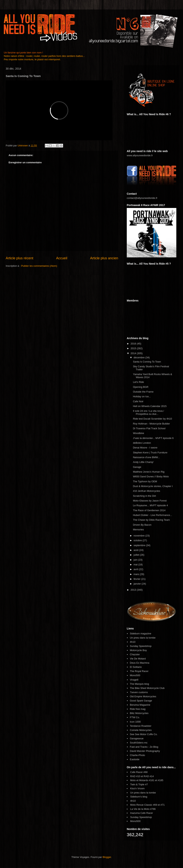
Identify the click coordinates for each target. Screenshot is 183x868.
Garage (137, 467)
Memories (138, 530)
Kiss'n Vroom (137, 788)
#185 (161, 780)
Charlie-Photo (137, 755)
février (137, 579)
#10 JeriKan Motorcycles (146, 491)
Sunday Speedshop (141, 646)
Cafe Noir (138, 401)
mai (136, 565)
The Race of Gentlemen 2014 (149, 510)
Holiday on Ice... (142, 396)
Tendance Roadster (141, 726)
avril (136, 569)
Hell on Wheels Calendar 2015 (150, 406)
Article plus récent (20, 258)
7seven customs (139, 692)
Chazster (135, 654)
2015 (134, 348)
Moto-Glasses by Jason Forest (150, 501)
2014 (134, 353)
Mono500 (135, 675)
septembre (140, 545)
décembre (139, 357)
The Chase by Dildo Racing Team (151, 520)
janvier (138, 584)
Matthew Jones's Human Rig (149, 472)
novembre (139, 536)
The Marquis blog (139, 684)
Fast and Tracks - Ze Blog (144, 747)
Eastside (135, 759)
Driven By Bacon (142, 525)
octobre (138, 540)
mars (137, 574)
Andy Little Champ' (143, 462)
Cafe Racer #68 (139, 772)
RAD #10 (135, 776)
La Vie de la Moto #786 (143, 809)
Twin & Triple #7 (139, 784)
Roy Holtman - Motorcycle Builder (151, 424)
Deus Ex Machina (140, 663)
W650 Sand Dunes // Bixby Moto (151, 476)
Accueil (62, 258)
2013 (134, 590)
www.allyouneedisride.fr (140, 155)
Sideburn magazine (140, 634)
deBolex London (142, 443)
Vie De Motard (138, 659)
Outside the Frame (143, 392)
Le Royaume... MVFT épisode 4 (150, 505)
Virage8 (134, 680)
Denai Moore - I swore (145, 448)
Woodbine (138, 433)
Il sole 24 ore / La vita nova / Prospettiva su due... (148, 412)
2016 (134, 344)
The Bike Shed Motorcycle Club (147, 688)
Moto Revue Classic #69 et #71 (147, 805)
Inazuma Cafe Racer (142, 813)
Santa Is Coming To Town (147, 362)
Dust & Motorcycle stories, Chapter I (153, 486)
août (136, 550)
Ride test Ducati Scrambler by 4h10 (152, 419)
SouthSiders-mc (139, 743)
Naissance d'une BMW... (146, 457)
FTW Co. (135, 717)
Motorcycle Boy (138, 650)
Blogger (107, 857)
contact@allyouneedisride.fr (142, 198)
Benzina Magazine (140, 705)
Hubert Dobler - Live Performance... (152, 515)
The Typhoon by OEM (145, 481)
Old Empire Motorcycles (143, 696)
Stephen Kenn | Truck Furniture (150, 453)
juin (136, 560)
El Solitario (136, 667)
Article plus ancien (104, 258)
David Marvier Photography (145, 751)
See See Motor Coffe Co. (144, 734)
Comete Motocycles (141, 730)
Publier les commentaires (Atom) (39, 266)
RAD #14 (149, 776)
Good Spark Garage (141, 701)
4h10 (133, 642)
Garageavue (137, 738)
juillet (137, 555)
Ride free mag (138, 709)
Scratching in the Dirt (144, 496)
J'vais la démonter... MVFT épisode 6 (153, 438)
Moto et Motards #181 (142, 780)
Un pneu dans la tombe (143, 638)
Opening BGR (141, 387)
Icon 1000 (135, 722)
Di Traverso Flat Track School (149, 428)
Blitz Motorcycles (139, 713)
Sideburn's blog (139, 797)
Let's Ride (138, 382)
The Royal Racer (139, 671)
